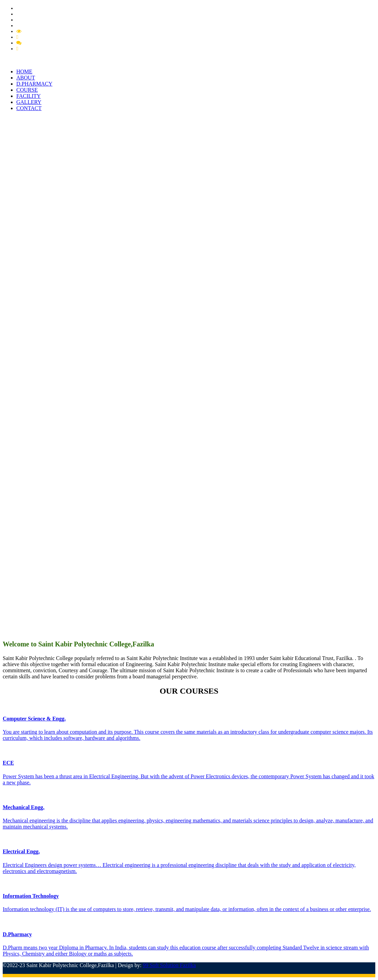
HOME (24, 72)
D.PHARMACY (34, 84)
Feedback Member (42, 43)
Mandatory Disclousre (46, 31)
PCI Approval (30, 20)
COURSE (27, 90)
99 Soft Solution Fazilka (169, 965)
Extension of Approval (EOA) (47, 25)
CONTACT (29, 108)
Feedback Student (38, 49)
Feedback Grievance (40, 37)
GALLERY (29, 102)
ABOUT (26, 78)
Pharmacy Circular (36, 14)
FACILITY (29, 96)
